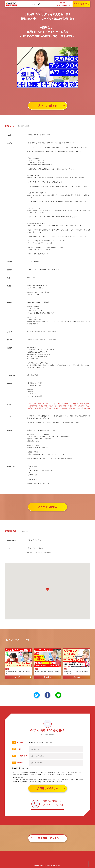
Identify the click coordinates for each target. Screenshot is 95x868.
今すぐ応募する (80, 4)
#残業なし (64, 408)
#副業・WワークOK (43, 404)
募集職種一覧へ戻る (48, 838)
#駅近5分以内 (48, 408)
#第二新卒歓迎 (33, 406)
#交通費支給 (81, 406)
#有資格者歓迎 (62, 406)
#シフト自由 (74, 404)
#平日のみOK (65, 404)
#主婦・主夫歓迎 (84, 404)
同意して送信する (48, 788)
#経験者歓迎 (53, 406)
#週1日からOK (32, 404)
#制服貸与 (57, 408)
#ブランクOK (72, 406)
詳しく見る (18, 677)
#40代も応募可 (39, 408)
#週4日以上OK (85, 408)
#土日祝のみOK (55, 404)
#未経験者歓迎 (43, 406)
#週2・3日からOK (74, 408)
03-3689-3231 (64, 5)
